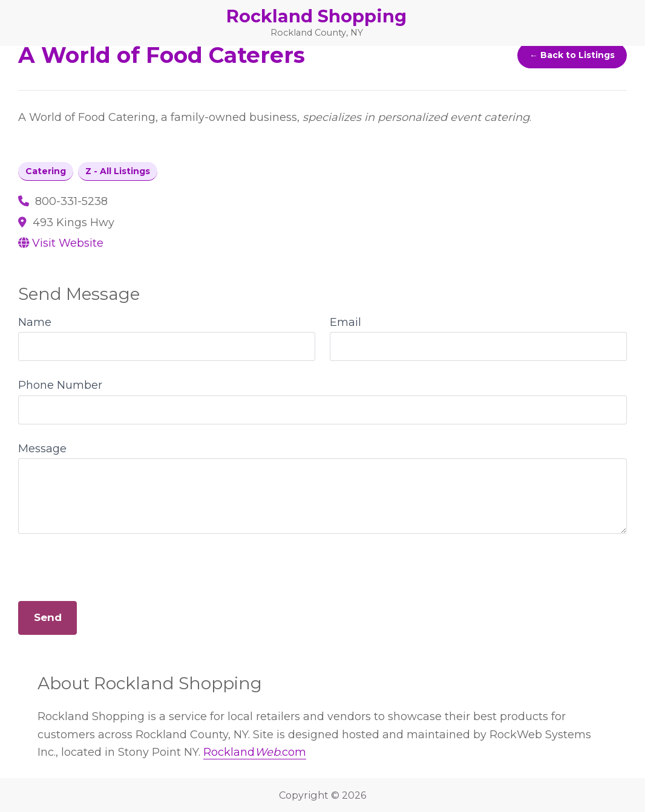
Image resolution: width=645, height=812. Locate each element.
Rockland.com (255, 752)
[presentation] (110, 563)
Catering (46, 171)
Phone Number (60, 385)
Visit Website (68, 243)
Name (35, 322)
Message (42, 449)
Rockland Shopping (316, 16)
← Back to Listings (572, 55)
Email (345, 322)
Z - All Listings (118, 171)
